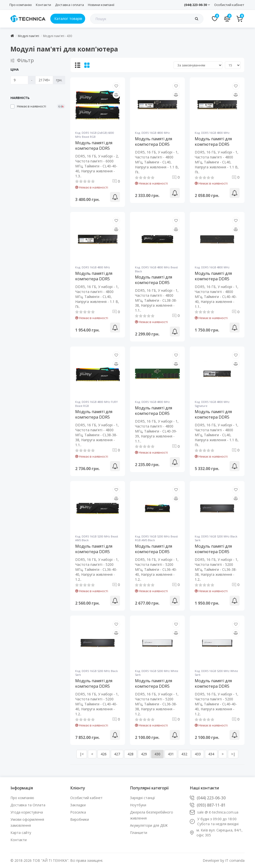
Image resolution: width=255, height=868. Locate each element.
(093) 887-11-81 (211, 805)
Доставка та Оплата (28, 805)
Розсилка (78, 812)
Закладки (78, 805)
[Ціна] (19, 80)
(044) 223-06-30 (197, 5)
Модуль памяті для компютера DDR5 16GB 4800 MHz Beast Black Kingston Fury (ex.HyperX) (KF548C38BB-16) (156, 283)
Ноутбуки (138, 805)
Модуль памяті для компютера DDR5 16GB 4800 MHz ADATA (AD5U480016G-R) (157, 144)
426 (104, 754)
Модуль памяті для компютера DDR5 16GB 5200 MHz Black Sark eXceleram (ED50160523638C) (215, 552)
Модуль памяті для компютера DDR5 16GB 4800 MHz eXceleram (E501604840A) (213, 279)
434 (211, 754)
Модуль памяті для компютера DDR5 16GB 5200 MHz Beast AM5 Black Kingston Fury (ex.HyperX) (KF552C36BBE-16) (96, 552)
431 (171, 754)
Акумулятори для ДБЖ (149, 825)
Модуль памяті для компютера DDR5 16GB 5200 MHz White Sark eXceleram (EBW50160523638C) (156, 686)
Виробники (80, 819)
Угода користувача (27, 812)
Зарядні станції (143, 798)
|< (82, 754)
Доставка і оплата (69, 5)
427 (117, 754)
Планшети (139, 833)
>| (233, 754)
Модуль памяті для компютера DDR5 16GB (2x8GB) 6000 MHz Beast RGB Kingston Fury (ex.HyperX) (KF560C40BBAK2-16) (95, 148)
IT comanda (235, 860)
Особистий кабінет (229, 5)
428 (130, 754)
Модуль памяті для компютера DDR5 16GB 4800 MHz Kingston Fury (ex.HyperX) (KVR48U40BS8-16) (154, 413)
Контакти (43, 5)
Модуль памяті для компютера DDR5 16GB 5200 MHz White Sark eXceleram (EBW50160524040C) (216, 686)
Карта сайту (21, 833)
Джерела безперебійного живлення (152, 815)
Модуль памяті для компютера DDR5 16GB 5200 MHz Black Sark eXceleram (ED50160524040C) (96, 686)
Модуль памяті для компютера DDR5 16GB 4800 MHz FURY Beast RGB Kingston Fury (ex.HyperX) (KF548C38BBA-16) (95, 417)
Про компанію (21, 5)
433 (198, 754)
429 (144, 754)
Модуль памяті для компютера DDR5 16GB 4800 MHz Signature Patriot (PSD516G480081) (213, 417)
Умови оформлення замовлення (27, 822)
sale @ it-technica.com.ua (218, 812)
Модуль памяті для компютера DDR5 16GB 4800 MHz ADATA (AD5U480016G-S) (217, 144)
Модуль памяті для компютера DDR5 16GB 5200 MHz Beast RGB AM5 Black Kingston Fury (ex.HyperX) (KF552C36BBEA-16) (156, 552)
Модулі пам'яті (29, 36)
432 (184, 754)
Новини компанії (101, 5)
